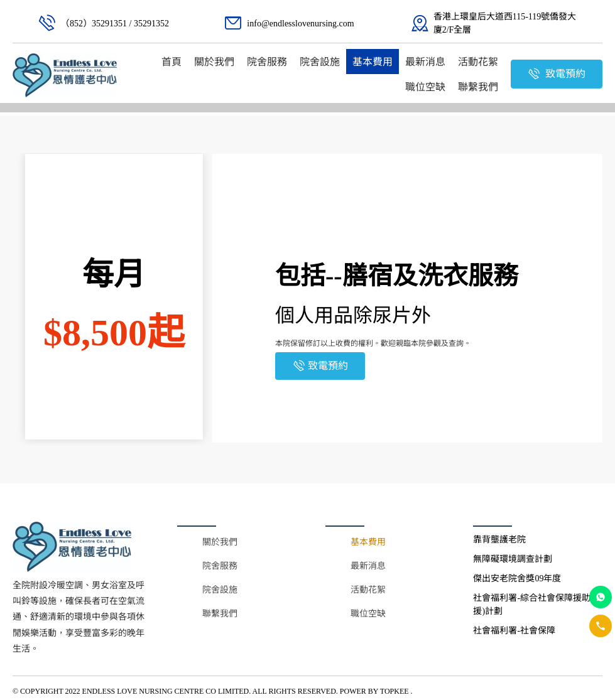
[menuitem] (171, 62)
